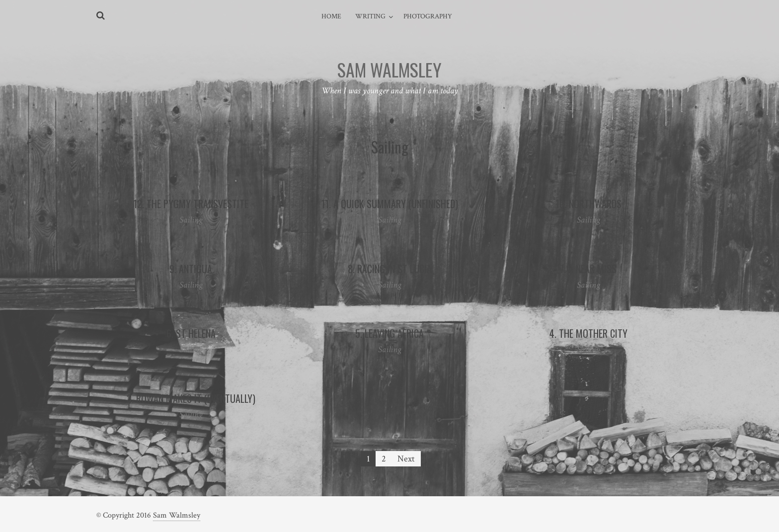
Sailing (191, 220)
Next (406, 459)
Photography (428, 16)
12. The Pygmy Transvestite (191, 204)
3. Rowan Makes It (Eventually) (191, 398)
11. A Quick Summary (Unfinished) (389, 204)
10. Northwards (588, 204)
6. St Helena (191, 333)
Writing (370, 16)
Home (331, 16)
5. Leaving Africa (389, 333)
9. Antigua (191, 269)
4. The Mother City (588, 333)
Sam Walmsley (177, 515)
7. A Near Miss (588, 269)
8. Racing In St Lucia (390, 269)
